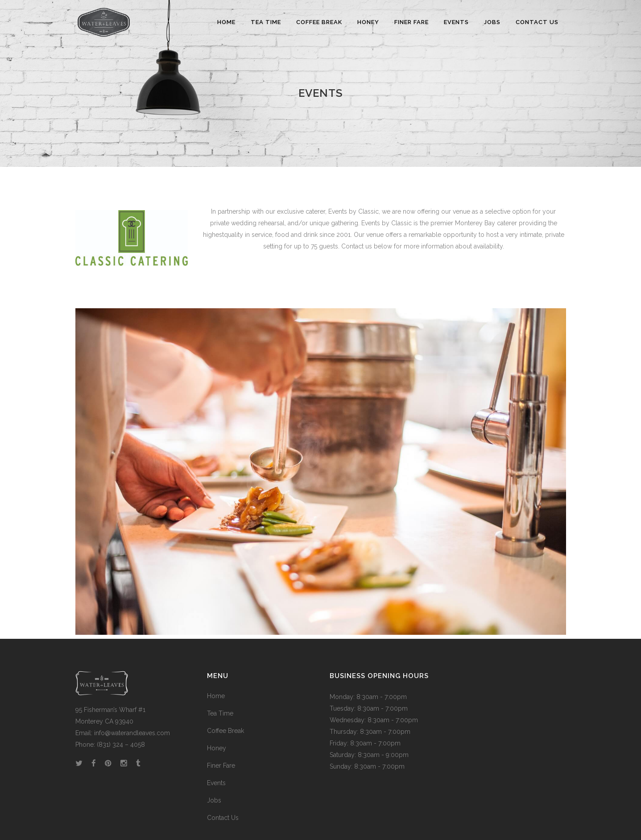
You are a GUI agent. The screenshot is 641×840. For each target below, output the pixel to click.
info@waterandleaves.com (132, 733)
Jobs (214, 800)
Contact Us (223, 818)
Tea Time (220, 713)
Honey (217, 748)
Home (216, 696)
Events (216, 783)
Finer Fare (221, 766)
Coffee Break (225, 731)
